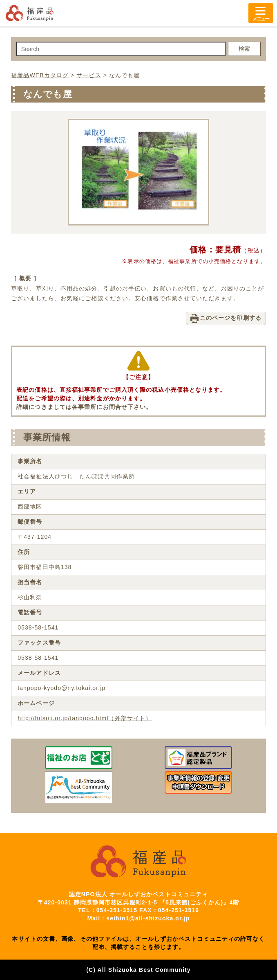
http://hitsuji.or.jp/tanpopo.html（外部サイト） (85, 718)
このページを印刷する (231, 318)
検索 (244, 49)
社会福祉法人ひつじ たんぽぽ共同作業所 (76, 476)
